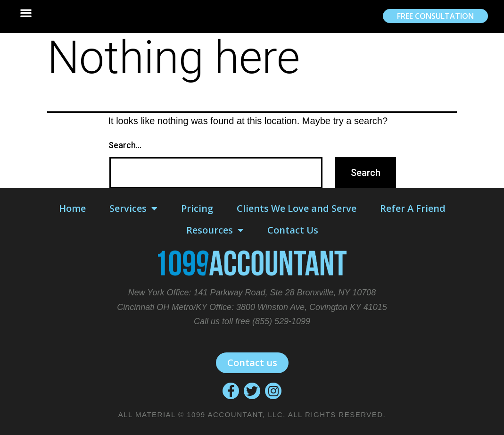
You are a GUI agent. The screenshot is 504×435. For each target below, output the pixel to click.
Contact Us (293, 230)
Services (133, 209)
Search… (125, 145)
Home (72, 208)
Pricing (197, 208)
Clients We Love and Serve (297, 208)
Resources (215, 230)
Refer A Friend (413, 208)
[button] (26, 13)
